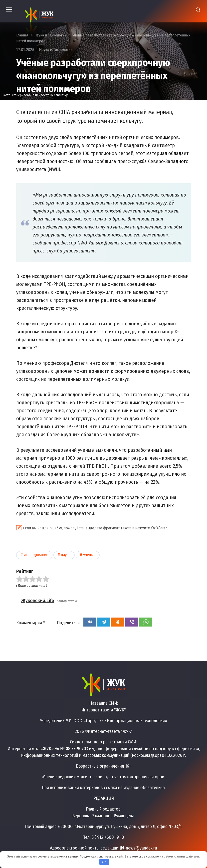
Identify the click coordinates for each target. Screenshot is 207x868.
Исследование (36, 555)
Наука (66, 555)
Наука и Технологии (56, 50)
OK (104, 862)
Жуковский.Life (38, 600)
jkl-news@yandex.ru (139, 848)
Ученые (89, 555)
